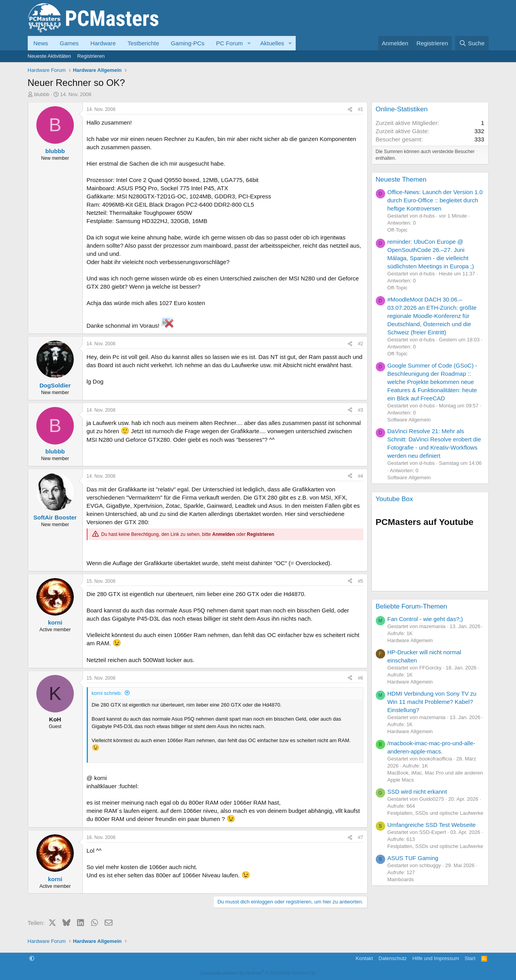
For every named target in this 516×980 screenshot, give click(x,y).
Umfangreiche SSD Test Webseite (432, 825)
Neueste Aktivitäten (49, 56)
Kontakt (364, 958)
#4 (360, 476)
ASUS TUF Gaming (413, 858)
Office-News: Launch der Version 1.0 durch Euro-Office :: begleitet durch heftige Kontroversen (435, 200)
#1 (360, 109)
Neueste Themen (401, 179)
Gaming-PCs (187, 43)
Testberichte (143, 43)
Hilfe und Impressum (436, 958)
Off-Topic (398, 230)
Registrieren (91, 56)
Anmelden (223, 534)
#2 (360, 344)
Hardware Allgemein (410, 640)
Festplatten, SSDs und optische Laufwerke (436, 813)
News (41, 43)
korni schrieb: (107, 693)
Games (69, 43)
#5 (360, 581)
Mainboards (401, 879)
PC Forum (229, 43)
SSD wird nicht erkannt (417, 792)
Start (470, 958)
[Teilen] (350, 110)
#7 (360, 837)
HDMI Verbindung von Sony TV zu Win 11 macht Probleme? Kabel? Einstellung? (432, 702)
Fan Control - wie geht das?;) (425, 619)
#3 (360, 410)
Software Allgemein (409, 420)
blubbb (42, 94)
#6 (360, 678)
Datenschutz (393, 958)
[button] (249, 43)
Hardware (103, 43)
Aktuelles (272, 43)
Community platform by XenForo (258, 973)
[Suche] (472, 43)
